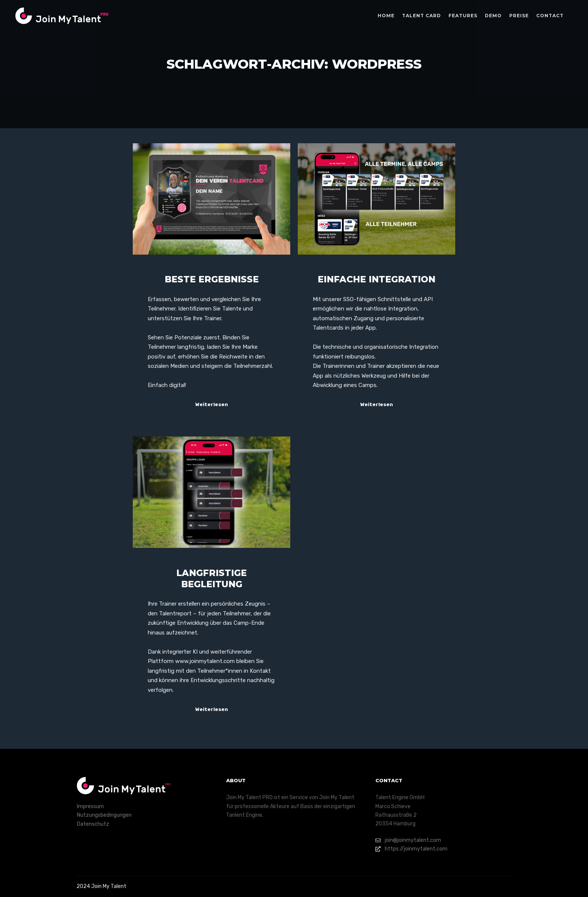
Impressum (90, 806)
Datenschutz (93, 824)
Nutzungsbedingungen (104, 815)
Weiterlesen (212, 404)
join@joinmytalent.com (408, 840)
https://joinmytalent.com (411, 849)
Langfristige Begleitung (211, 579)
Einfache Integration (376, 279)
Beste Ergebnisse (212, 279)
